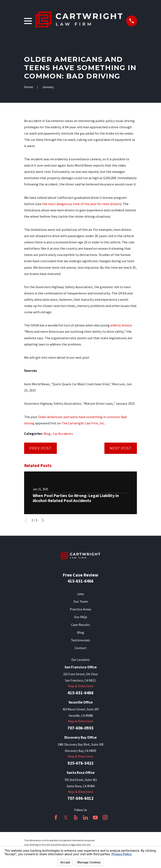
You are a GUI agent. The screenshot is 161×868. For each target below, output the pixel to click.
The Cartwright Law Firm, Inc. (83, 423)
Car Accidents (63, 434)
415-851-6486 (80, 581)
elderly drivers (121, 325)
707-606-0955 (80, 728)
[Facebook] (56, 817)
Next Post (121, 448)
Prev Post (40, 448)
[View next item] (43, 520)
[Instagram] (105, 817)
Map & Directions (81, 686)
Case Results (80, 625)
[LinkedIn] (85, 817)
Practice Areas (80, 609)
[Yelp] (76, 817)
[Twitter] (66, 817)
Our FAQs (81, 617)
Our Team (81, 602)
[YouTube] (95, 817)
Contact (81, 648)
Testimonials (80, 640)
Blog (47, 434)
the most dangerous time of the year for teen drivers (81, 204)
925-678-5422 (80, 763)
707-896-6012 (80, 798)
